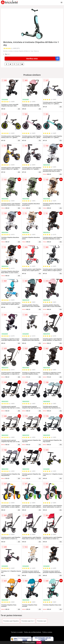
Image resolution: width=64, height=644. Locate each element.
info (19, 109)
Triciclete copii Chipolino (11, 621)
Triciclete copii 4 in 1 (28, 621)
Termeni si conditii (17, 632)
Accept (39, 642)
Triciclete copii (42, 621)
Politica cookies (47, 632)
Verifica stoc (43, 59)
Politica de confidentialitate (33, 632)
